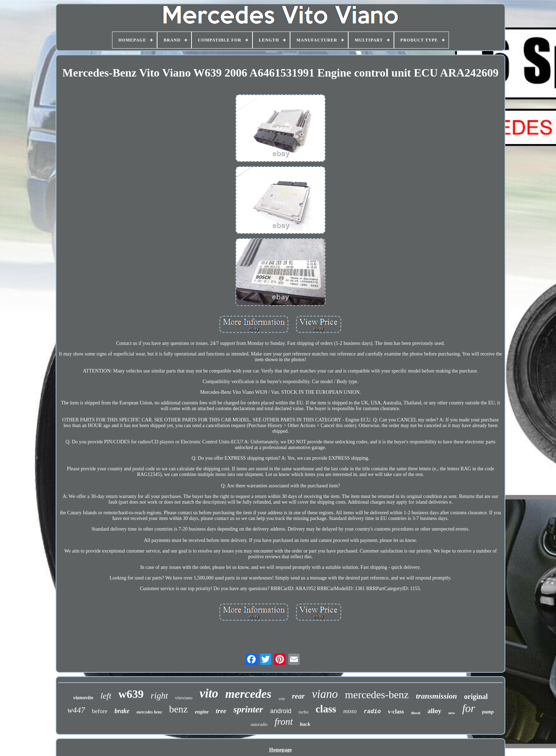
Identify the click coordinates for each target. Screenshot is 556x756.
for (468, 708)
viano (325, 694)
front (284, 722)
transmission (437, 696)
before (100, 711)
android (281, 711)
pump (488, 712)
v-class (396, 712)
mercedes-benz (377, 695)
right (159, 696)
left (106, 696)
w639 (131, 694)
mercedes (248, 694)
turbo (304, 712)
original (476, 696)
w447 (76, 710)
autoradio (259, 724)
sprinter (248, 709)
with (282, 699)
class (326, 709)
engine (202, 712)
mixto (350, 711)
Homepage (280, 750)
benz (179, 709)
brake (122, 711)
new (452, 713)
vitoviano (184, 698)
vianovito (84, 698)
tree (221, 711)
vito (209, 693)
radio (372, 712)
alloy (434, 711)
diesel (416, 713)
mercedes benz (149, 712)
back (305, 724)
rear (298, 696)
